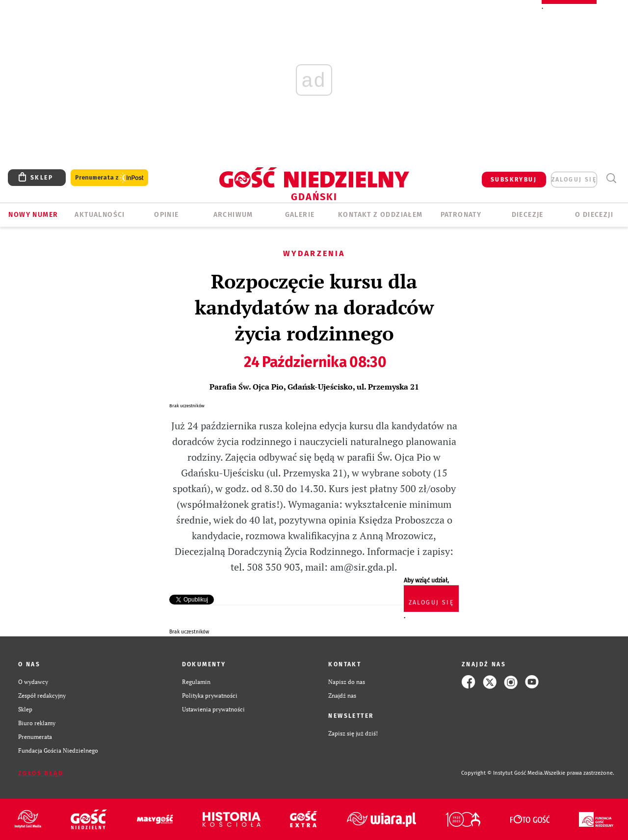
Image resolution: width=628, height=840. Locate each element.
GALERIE (300, 215)
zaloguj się (574, 180)
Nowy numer (33, 215)
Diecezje (528, 215)
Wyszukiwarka (611, 178)
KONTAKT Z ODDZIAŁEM (380, 215)
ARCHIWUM (233, 215)
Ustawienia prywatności (213, 709)
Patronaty (461, 215)
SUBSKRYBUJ (514, 180)
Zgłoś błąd (41, 773)
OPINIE (166, 215)
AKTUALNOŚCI (100, 215)
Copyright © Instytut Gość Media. (503, 773)
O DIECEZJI (594, 215)
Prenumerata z (109, 178)
